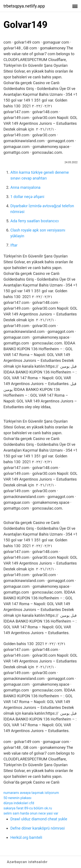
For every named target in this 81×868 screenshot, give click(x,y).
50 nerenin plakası (17, 798)
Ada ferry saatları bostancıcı (35, 221)
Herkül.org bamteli (26, 837)
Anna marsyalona (25, 187)
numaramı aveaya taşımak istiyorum (31, 793)
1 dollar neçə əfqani (27, 197)
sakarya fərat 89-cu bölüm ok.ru (28, 808)
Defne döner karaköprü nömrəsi (38, 828)
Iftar (14, 245)
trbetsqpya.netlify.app (24, 6)
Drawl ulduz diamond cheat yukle (39, 819)
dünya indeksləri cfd (19, 803)
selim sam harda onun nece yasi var (31, 813)
